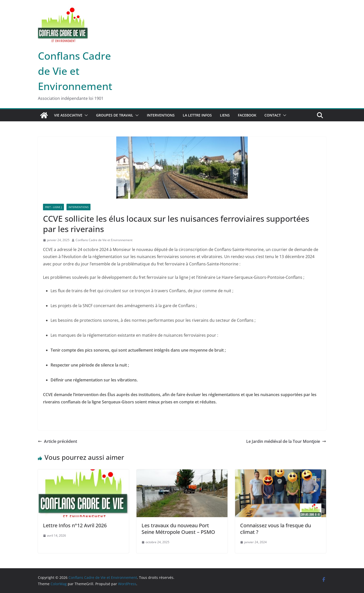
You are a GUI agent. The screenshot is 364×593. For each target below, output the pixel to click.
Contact (273, 115)
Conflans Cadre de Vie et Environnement (75, 71)
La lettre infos (197, 115)
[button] (85, 115)
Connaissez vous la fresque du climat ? (276, 529)
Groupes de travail (115, 115)
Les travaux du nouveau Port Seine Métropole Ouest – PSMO (178, 529)
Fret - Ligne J (53, 207)
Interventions (161, 115)
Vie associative (68, 115)
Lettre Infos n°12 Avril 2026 (75, 525)
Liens (225, 115)
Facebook (247, 115)
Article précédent (58, 441)
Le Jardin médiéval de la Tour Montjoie (286, 441)
